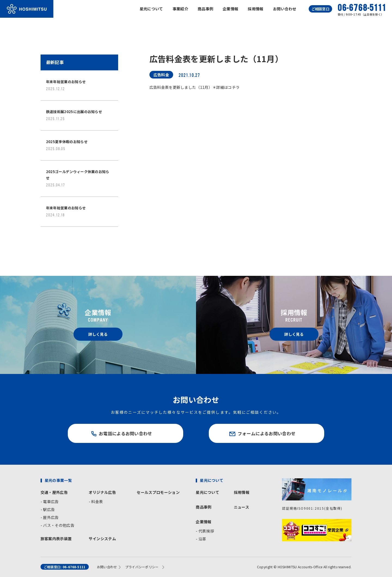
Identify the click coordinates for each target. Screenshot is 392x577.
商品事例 (205, 9)
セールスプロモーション (158, 492)
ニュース (241, 507)
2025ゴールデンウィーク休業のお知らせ (78, 178)
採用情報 (255, 9)
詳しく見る (98, 334)
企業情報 (230, 9)
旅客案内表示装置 (56, 539)
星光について (151, 9)
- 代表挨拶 (205, 531)
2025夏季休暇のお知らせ (67, 145)
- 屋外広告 (50, 517)
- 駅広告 (48, 509)
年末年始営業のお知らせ (66, 85)
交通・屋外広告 (54, 492)
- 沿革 (201, 539)
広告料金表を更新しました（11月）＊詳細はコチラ (195, 87)
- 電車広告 (50, 502)
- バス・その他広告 (57, 525)
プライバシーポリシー (142, 567)
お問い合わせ (285, 9)
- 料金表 (96, 502)
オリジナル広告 (102, 492)
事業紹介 (180, 9)
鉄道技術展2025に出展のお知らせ (74, 115)
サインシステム (102, 539)
